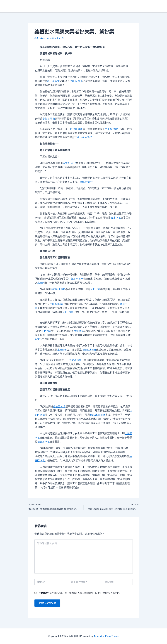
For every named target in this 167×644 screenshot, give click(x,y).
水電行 (39, 339)
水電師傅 (79, 331)
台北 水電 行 (49, 119)
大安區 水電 (76, 360)
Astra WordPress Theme (106, 636)
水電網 (41, 283)
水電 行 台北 (77, 81)
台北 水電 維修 (75, 129)
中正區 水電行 (114, 129)
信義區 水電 (60, 406)
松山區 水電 (54, 81)
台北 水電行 (71, 312)
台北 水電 (116, 218)
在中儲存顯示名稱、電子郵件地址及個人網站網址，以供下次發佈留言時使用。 (80, 593)
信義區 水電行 (90, 350)
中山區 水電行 (90, 137)
